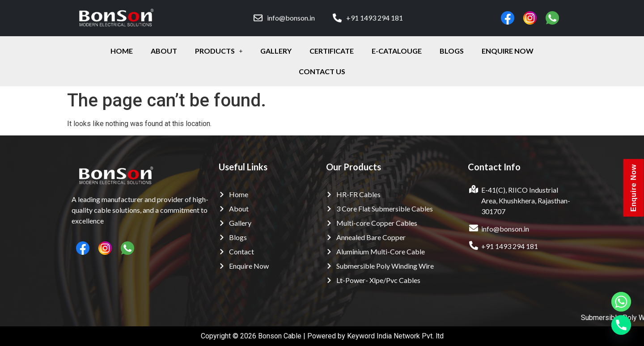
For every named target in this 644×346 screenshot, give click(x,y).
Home (122, 51)
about (164, 51)
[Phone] (621, 325)
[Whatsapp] (621, 302)
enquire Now (508, 51)
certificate (332, 51)
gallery (276, 51)
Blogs (452, 51)
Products (219, 51)
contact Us (322, 71)
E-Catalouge (397, 51)
